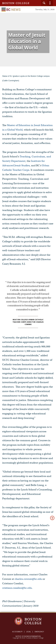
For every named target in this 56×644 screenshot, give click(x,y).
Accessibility (17, 632)
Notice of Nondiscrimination (28, 636)
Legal (29, 632)
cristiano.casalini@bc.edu (17, 588)
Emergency (39, 632)
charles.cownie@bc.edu (28, 579)
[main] (28, 317)
